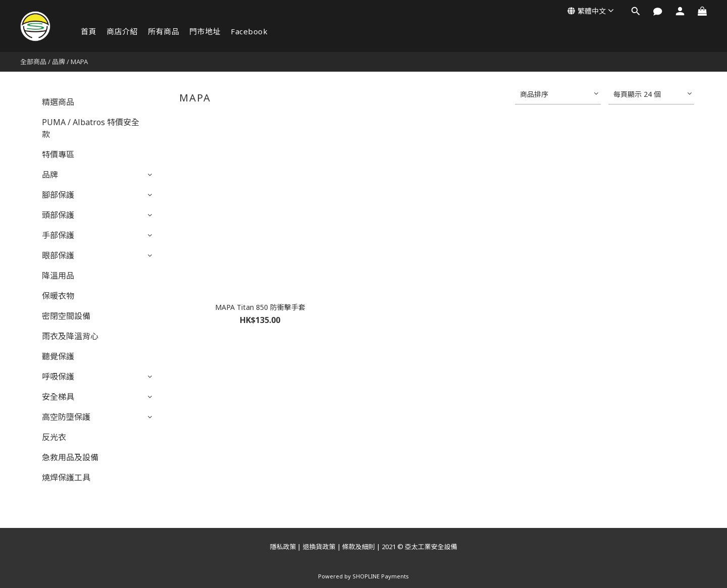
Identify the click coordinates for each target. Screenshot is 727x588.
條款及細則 (359, 547)
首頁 (89, 31)
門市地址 (205, 31)
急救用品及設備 (70, 457)
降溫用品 (58, 276)
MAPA (79, 62)
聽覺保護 (58, 356)
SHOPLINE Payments (381, 576)
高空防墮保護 (66, 417)
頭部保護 (58, 215)
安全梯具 (58, 397)
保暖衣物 (58, 296)
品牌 (59, 62)
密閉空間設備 (66, 316)
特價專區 (58, 154)
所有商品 (164, 31)
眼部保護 (58, 255)
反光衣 (54, 437)
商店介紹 (122, 31)
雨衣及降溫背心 (70, 336)
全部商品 (33, 62)
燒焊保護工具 (66, 477)
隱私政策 (283, 547)
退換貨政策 (319, 547)
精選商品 (58, 102)
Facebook (249, 31)
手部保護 (58, 235)
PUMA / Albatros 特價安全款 (91, 128)
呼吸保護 (58, 377)
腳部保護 (58, 195)
